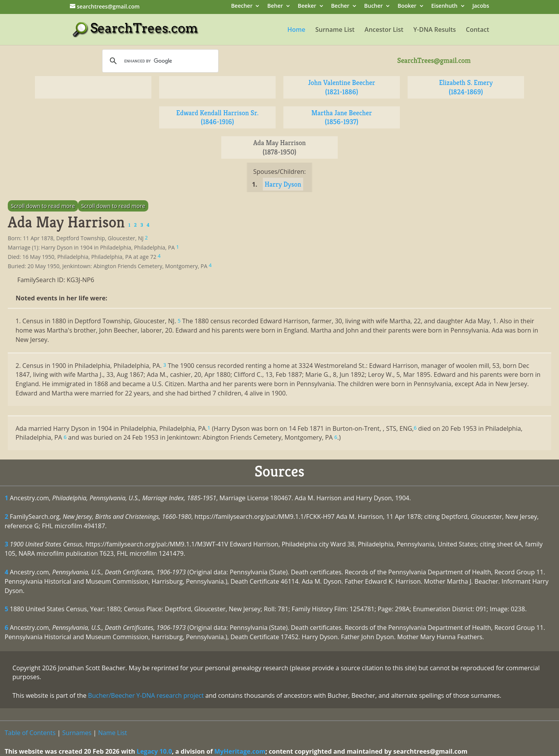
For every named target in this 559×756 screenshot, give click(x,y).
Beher (275, 6)
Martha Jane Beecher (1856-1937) (342, 117)
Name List (113, 733)
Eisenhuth (444, 6)
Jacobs (481, 6)
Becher (340, 6)
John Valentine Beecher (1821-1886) (342, 87)
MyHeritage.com (240, 751)
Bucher (373, 6)
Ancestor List (384, 30)
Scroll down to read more (43, 206)
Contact (477, 30)
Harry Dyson (283, 184)
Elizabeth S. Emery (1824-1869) (466, 87)
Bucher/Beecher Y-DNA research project (146, 695)
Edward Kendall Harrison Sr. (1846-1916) (217, 117)
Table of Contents (30, 733)
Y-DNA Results (435, 30)
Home (296, 30)
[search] (159, 61)
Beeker (307, 6)
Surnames (77, 733)
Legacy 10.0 (154, 751)
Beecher (242, 6)
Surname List (335, 30)
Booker (407, 6)
